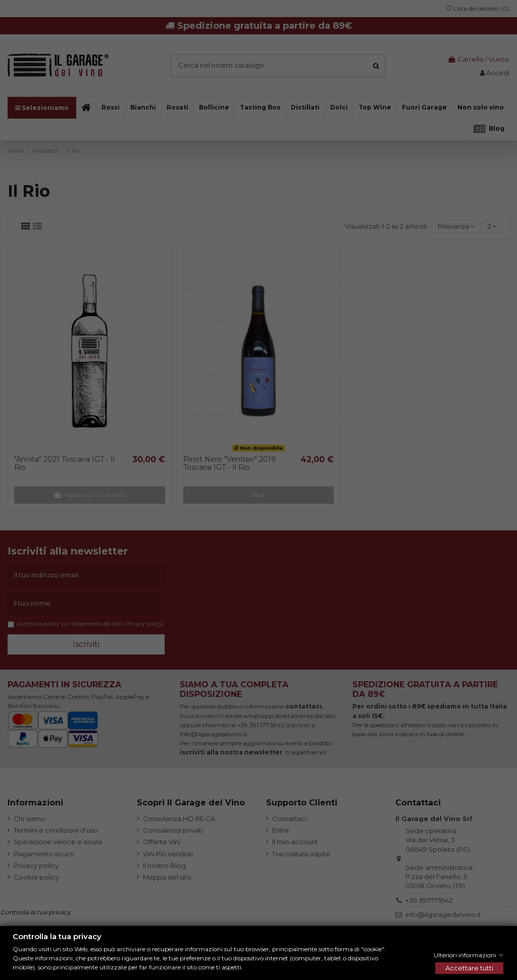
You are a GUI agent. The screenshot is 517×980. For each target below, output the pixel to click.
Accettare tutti (469, 968)
